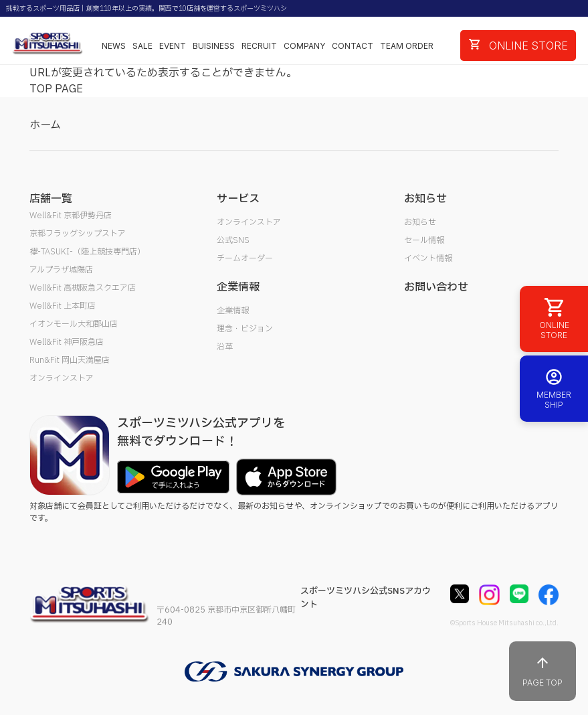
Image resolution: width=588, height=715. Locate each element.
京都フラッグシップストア (78, 234)
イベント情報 (428, 258)
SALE (142, 46)
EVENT (173, 46)
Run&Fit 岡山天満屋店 (70, 360)
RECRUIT (259, 46)
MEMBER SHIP (554, 389)
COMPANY (304, 46)
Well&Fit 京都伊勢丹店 (71, 216)
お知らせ (420, 222)
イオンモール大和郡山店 (74, 324)
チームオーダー (245, 258)
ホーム (45, 125)
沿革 (225, 347)
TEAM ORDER (407, 46)
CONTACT (353, 46)
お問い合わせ (436, 287)
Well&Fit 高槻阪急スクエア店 (83, 288)
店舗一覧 (51, 199)
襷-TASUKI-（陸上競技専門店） (87, 252)
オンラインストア (62, 378)
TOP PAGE (56, 89)
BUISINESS (214, 46)
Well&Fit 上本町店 (63, 306)
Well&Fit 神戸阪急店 (67, 342)
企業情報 (233, 311)
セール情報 (424, 240)
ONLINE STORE (518, 46)
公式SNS (233, 240)
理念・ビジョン (245, 329)
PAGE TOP (543, 671)
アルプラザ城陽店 (61, 270)
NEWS (114, 46)
